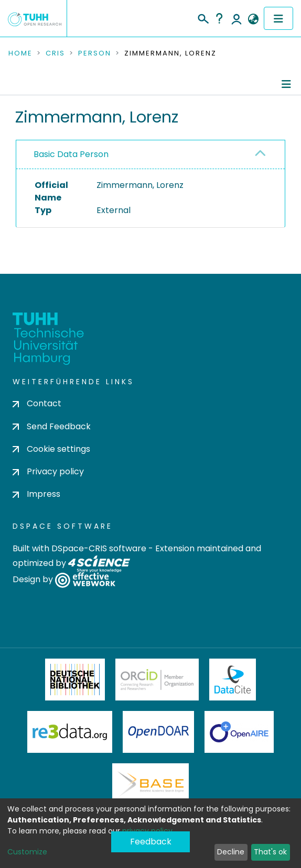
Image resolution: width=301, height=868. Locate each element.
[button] (253, 19)
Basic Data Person (71, 154)
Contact (37, 403)
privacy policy (147, 831)
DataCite (233, 680)
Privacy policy (48, 471)
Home (20, 53)
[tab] (150, 155)
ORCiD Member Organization (157, 680)
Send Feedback (52, 426)
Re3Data (70, 732)
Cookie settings (51, 449)
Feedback (151, 842)
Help (219, 18)
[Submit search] (203, 17)
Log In (236, 18)
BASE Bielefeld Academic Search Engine (150, 784)
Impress (36, 494)
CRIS (55, 53)
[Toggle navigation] (278, 18)
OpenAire (239, 732)
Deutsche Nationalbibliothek (75, 680)
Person (95, 53)
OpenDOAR (158, 732)
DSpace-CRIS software (99, 548)
